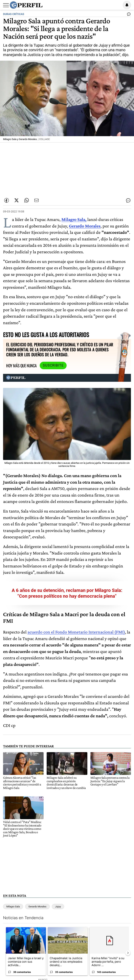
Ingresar (117, 5)
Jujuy (58, 907)
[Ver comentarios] (128, 15)
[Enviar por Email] (36, 200)
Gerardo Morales (37, 907)
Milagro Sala (13, 907)
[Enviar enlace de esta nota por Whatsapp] (26, 200)
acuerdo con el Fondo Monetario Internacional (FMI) (76, 632)
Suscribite (53, 365)
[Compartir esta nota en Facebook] (7, 200)
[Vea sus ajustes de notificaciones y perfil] (127, 5)
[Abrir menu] (6, 5)
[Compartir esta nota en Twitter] (17, 200)
